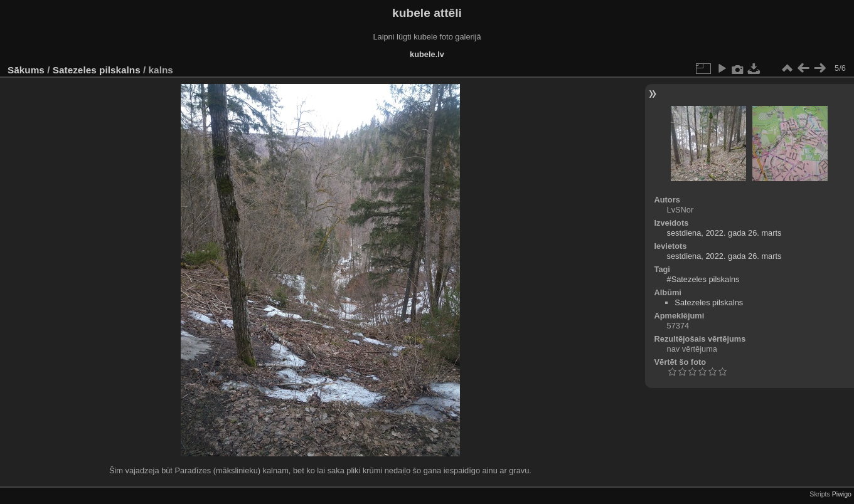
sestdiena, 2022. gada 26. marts (724, 233)
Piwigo (842, 494)
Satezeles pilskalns (97, 70)
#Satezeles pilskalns (703, 279)
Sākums (26, 70)
